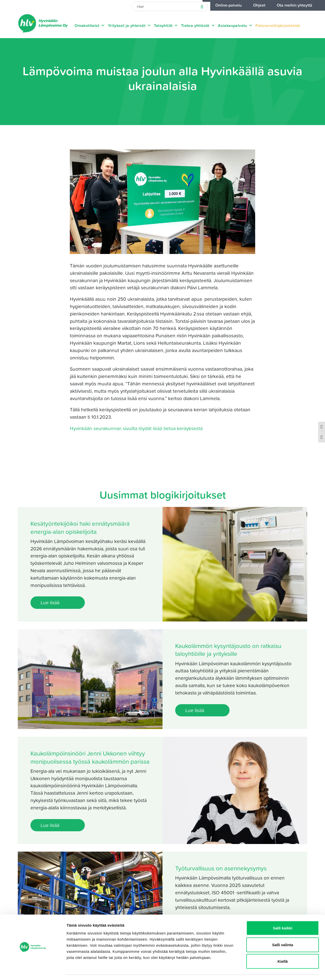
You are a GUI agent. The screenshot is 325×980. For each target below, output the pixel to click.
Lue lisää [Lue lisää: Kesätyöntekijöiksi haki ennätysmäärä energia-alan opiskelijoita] (50, 602)
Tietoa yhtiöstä (198, 25)
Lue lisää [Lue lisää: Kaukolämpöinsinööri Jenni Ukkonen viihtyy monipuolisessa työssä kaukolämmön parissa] (50, 825)
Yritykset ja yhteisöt (130, 25)
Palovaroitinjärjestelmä (278, 25)
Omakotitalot (90, 25)
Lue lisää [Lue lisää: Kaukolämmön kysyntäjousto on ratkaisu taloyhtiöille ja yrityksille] (195, 710)
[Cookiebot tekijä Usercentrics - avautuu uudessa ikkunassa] (33, 970)
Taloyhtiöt (166, 25)
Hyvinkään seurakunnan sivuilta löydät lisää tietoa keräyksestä (136, 428)
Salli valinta (283, 930)
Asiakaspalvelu (235, 25)
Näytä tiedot (272, 970)
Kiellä (283, 947)
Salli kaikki (283, 913)
